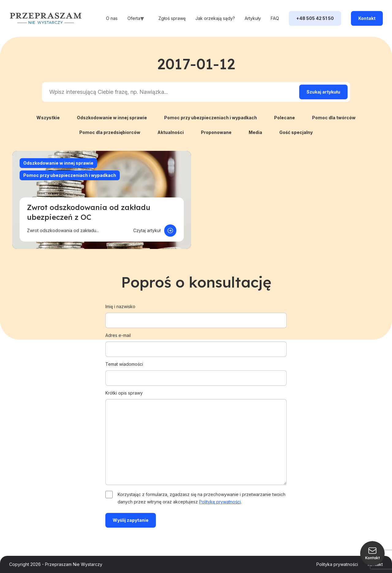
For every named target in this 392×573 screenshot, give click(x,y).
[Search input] (169, 92)
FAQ (275, 18)
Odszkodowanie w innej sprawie (112, 118)
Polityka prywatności (337, 564)
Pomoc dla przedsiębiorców (110, 132)
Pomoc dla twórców (334, 118)
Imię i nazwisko (196, 313)
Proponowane (216, 132)
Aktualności (171, 132)
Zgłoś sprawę (172, 18)
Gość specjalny (296, 132)
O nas (112, 18)
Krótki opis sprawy (196, 438)
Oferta (134, 18)
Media (255, 132)
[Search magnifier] (323, 92)
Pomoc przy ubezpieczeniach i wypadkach (211, 118)
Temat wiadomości (196, 371)
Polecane (285, 118)
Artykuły (253, 18)
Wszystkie (48, 118)
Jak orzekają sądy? (215, 18)
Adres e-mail (196, 342)
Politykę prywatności (220, 502)
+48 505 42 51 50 (315, 18)
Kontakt (367, 18)
